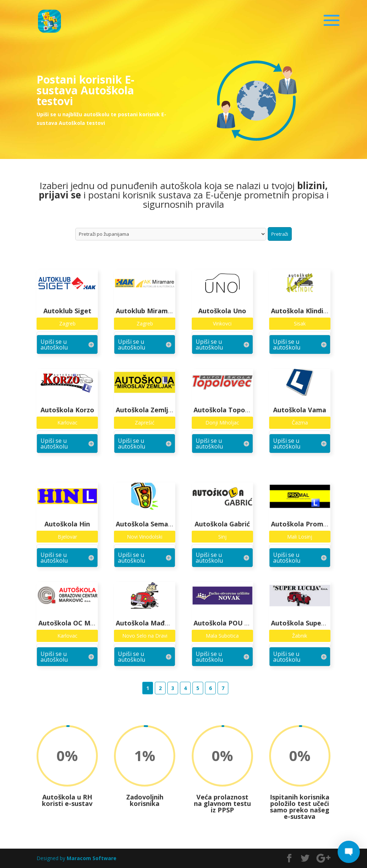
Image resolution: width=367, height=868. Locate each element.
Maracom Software (92, 858)
